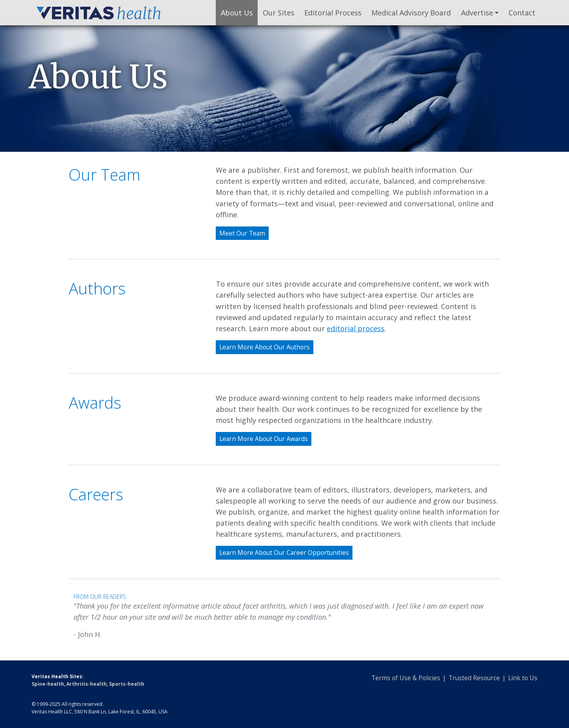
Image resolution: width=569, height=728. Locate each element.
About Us (237, 13)
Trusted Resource (474, 678)
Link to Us (523, 678)
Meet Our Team (242, 233)
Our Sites (279, 13)
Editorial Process (333, 13)
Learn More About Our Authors (265, 347)
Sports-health (127, 684)
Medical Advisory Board (411, 13)
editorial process (356, 328)
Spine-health (48, 684)
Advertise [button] (477, 13)
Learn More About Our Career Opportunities (284, 553)
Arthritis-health (87, 684)
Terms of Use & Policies (406, 678)
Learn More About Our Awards (264, 439)
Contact (522, 13)
